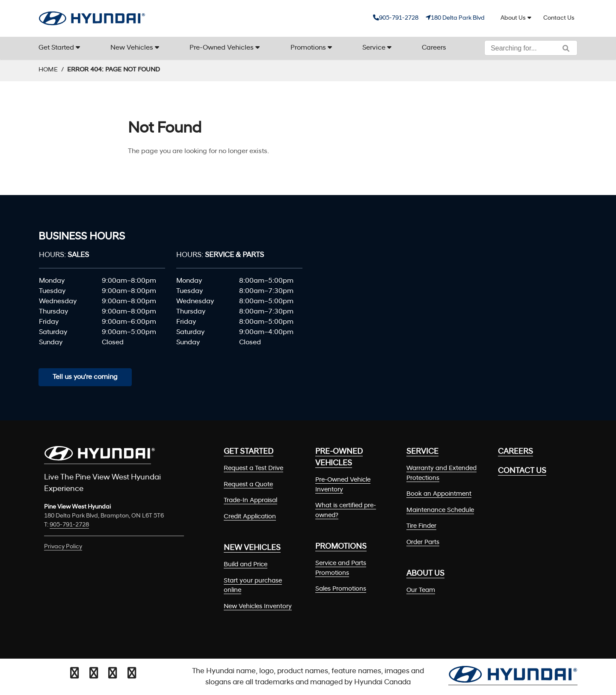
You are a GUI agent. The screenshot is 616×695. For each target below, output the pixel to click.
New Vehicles (132, 48)
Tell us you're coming (85, 377)
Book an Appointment (439, 494)
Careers (434, 48)
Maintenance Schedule (440, 510)
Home (48, 70)
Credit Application (250, 517)
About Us (513, 18)
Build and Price (246, 565)
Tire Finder (421, 526)
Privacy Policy (63, 547)
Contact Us (559, 18)
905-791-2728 (399, 18)
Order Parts (423, 543)
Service (374, 48)
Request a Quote (248, 485)
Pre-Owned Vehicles (222, 48)
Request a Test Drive (253, 469)
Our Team (421, 590)
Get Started (56, 48)
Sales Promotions (341, 589)
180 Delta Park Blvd (458, 18)
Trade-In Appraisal (250, 501)
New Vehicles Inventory (258, 607)
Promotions (308, 48)
